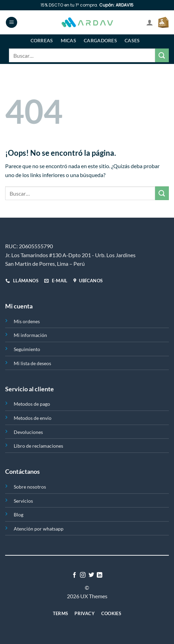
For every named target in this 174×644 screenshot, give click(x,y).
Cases (132, 40)
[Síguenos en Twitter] (91, 575)
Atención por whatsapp (39, 529)
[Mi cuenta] (150, 22)
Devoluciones (28, 432)
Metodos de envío (33, 418)
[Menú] (11, 23)
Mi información (30, 335)
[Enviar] (162, 55)
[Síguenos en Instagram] (83, 575)
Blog (19, 515)
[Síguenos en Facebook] (74, 575)
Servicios (23, 501)
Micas (68, 40)
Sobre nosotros (30, 487)
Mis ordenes (27, 321)
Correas (42, 40)
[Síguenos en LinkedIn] (100, 575)
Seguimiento (27, 349)
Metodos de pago (32, 404)
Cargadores (100, 40)
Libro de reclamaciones (38, 446)
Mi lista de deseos (32, 363)
